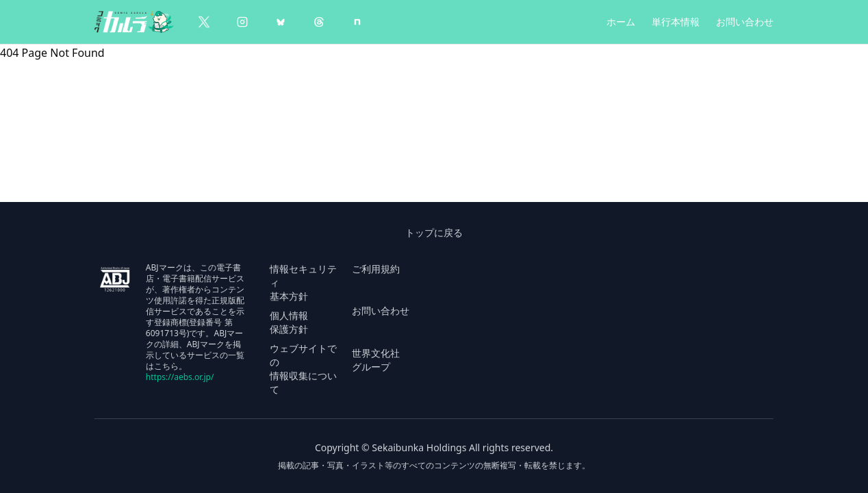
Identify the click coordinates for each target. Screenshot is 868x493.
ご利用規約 (376, 269)
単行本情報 (676, 22)
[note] (357, 22)
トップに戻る (434, 232)
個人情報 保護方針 (289, 322)
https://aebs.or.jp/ (180, 377)
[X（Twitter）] (204, 22)
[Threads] (319, 22)
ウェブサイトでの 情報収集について (303, 369)
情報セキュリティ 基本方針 (303, 282)
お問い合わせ (745, 22)
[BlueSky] (281, 22)
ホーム (621, 22)
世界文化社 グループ (376, 360)
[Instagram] (242, 22)
